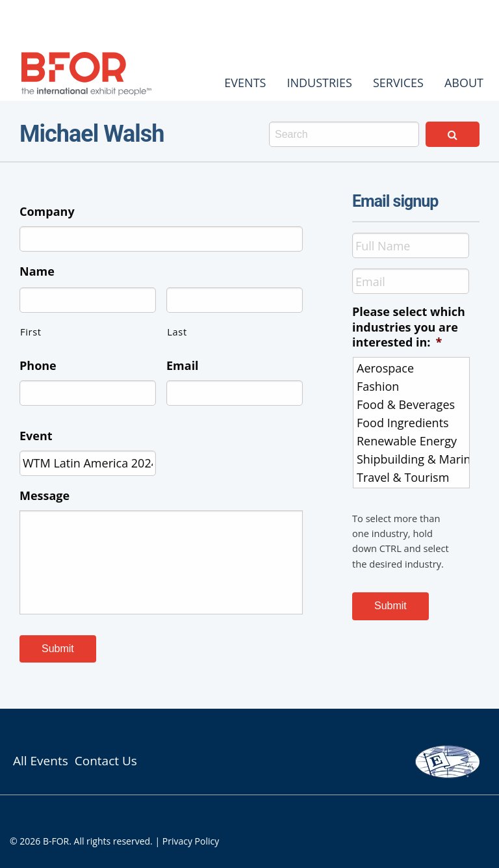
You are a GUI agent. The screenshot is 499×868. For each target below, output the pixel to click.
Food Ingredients (412, 423)
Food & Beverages (412, 404)
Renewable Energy (412, 441)
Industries (319, 83)
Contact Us (106, 761)
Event (36, 436)
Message (45, 496)
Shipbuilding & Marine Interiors (412, 459)
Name (37, 271)
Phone (38, 366)
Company (47, 212)
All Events (41, 761)
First (31, 332)
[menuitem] (245, 83)
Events (245, 83)
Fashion (412, 386)
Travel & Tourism (412, 477)
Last (177, 332)
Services (398, 83)
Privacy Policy (191, 841)
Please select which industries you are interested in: (409, 327)
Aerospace (412, 368)
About (464, 83)
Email (183, 366)
